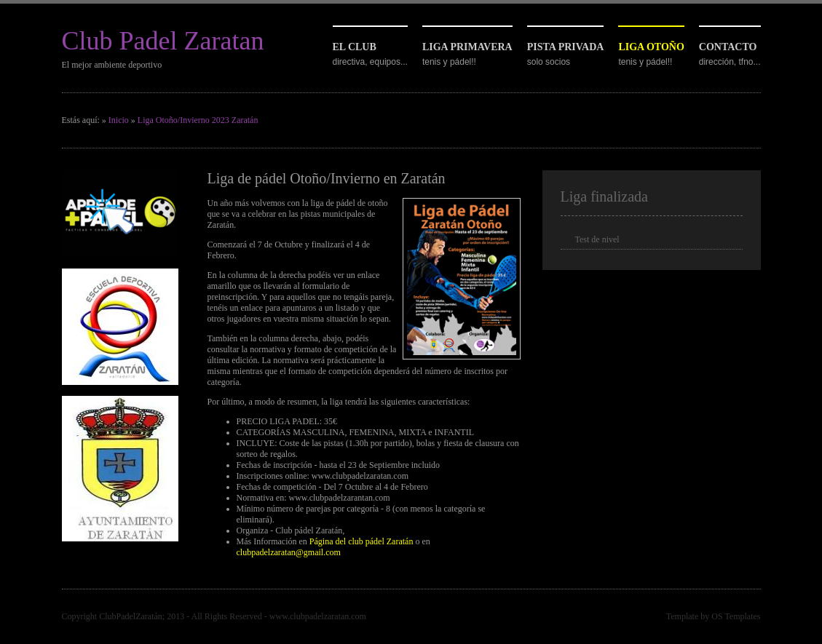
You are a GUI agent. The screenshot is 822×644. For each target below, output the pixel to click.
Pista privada (566, 47)
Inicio (119, 120)
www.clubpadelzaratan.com (318, 616)
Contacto (728, 47)
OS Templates (736, 616)
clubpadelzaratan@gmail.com (289, 552)
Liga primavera (467, 47)
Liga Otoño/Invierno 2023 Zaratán (198, 120)
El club (355, 47)
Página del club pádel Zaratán (361, 541)
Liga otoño (651, 47)
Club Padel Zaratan (163, 41)
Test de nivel (597, 239)
